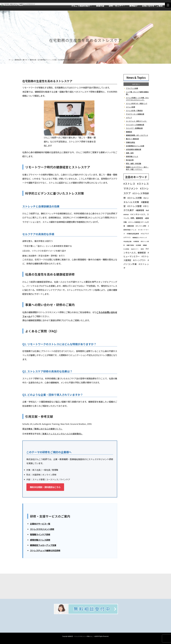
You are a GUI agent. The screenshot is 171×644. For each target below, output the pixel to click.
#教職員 (145, 245)
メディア (129, 118)
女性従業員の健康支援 (134, 149)
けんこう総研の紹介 (81, 6)
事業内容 (100, 6)
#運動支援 (130, 226)
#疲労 (142, 249)
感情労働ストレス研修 (40, 540)
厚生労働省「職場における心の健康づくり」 (43, 429)
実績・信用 (130, 153)
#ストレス (129, 184)
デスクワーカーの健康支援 (135, 114)
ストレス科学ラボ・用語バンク (137, 103)
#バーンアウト (139, 260)
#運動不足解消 (130, 245)
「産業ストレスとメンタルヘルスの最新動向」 (62, 434)
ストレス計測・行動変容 (134, 110)
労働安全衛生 (131, 142)
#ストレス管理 (134, 206)
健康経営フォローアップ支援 (43, 546)
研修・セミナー (116, 6)
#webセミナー (135, 249)
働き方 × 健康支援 (29, 60)
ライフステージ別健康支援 (135, 125)
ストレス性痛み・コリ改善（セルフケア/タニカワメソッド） (137, 99)
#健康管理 (140, 210)
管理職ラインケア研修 (40, 535)
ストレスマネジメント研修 (42, 530)
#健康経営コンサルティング (140, 237)
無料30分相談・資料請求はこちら (45, 488)
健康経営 (18, 60)
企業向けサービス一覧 (40, 524)
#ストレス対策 (135, 198)
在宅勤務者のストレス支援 (47, 60)
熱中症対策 (130, 160)
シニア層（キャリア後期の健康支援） (137, 93)
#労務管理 (136, 241)
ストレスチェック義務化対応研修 (45, 551)
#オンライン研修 (141, 226)
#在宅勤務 (138, 245)
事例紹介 (133, 6)
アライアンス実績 (132, 88)
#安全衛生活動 (127, 241)
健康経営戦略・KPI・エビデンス (137, 135)
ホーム (11, 60)
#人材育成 (126, 249)
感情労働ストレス (132, 156)
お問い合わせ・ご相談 (152, 6)
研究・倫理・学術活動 (134, 163)
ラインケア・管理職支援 (134, 128)
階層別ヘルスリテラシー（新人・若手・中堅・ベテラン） (137, 168)
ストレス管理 (131, 107)
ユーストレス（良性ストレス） (137, 121)
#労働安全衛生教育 (133, 234)
